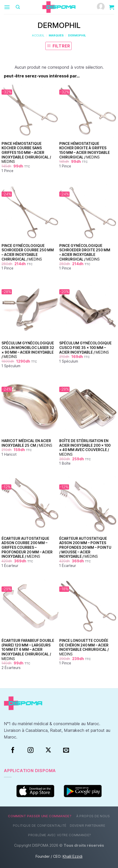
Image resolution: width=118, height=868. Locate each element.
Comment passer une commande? (40, 816)
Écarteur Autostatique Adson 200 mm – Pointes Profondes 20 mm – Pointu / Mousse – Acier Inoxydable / (85, 548)
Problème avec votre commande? (60, 835)
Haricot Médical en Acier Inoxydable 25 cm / (27, 443)
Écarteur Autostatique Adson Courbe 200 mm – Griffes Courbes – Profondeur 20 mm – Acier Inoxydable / (27, 548)
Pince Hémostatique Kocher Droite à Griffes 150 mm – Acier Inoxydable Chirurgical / (85, 150)
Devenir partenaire (87, 826)
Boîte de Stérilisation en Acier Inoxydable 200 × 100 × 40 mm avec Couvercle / (85, 448)
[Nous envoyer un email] (66, 750)
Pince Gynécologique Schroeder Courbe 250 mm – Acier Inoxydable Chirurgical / (28, 252)
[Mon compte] (101, 7)
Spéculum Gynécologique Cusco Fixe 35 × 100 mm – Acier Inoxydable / (85, 348)
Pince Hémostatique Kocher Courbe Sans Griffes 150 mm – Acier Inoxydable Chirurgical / (26, 153)
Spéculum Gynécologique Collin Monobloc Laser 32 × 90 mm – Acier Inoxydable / (28, 350)
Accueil (38, 35)
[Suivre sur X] (48, 750)
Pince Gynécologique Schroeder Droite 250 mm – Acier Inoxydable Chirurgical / (85, 252)
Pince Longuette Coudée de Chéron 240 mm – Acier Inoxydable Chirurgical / (84, 647)
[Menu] (7, 7)
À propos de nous (93, 816)
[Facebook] (13, 750)
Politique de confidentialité (40, 826)
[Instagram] (31, 750)
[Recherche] (18, 7)
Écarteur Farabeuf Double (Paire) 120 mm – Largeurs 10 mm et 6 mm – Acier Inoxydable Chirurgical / (28, 650)
